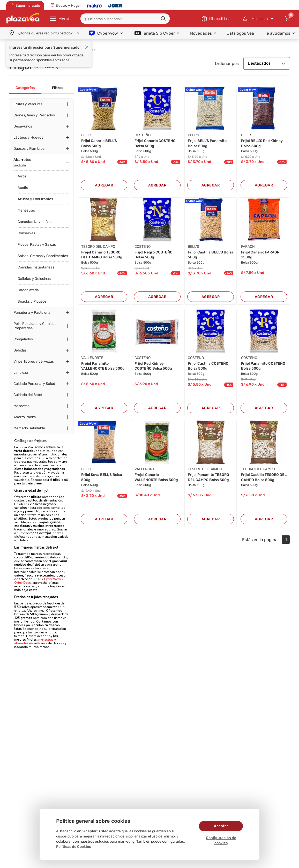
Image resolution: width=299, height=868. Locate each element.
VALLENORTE (92, 358)
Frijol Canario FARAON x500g (260, 255)
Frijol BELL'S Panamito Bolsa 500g (207, 143)
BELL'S (87, 135)
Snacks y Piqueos (32, 301)
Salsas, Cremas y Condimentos (43, 256)
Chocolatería (28, 290)
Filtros (58, 88)
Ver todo (20, 165)
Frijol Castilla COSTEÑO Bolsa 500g (208, 366)
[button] (164, 19)
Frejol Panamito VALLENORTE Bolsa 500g (103, 366)
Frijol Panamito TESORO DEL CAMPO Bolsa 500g (208, 477)
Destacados (267, 63)
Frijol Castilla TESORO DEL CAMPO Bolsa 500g (264, 477)
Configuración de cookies (221, 840)
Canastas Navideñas (35, 222)
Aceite (23, 188)
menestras (46, 640)
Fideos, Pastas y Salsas (37, 245)
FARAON (248, 247)
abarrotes (21, 643)
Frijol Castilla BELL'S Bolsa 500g (211, 255)
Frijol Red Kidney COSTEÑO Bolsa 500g (153, 366)
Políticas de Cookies (73, 847)
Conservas (26, 233)
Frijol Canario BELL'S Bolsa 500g (99, 143)
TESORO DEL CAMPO (98, 247)
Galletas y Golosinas (34, 279)
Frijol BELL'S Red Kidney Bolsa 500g (262, 143)
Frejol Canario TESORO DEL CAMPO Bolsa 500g (102, 255)
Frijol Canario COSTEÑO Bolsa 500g (155, 143)
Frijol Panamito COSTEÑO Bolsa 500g (263, 366)
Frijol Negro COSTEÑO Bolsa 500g (154, 255)
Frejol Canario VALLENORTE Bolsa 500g (156, 477)
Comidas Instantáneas (36, 267)
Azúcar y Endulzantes (35, 199)
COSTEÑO (143, 135)
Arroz (22, 176)
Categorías (25, 88)
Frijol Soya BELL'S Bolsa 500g (102, 477)
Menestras (26, 210)
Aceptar (221, 826)
